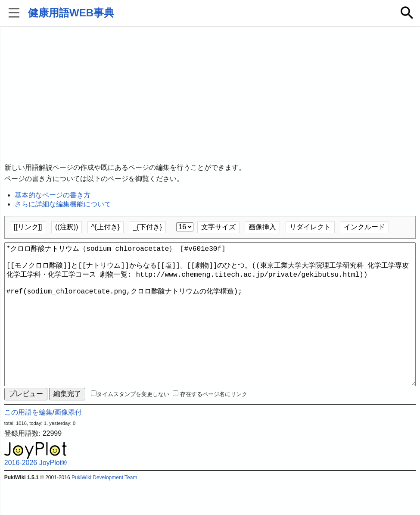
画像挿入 (262, 227)
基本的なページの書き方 (53, 195)
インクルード (364, 227)
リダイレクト (310, 227)
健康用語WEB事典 (71, 13)
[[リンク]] (28, 227)
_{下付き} (147, 227)
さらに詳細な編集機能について (63, 204)
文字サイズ (218, 227)
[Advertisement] (210, 95)
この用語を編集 (28, 443)
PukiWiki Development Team (104, 509)
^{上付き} (106, 227)
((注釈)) (67, 227)
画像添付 (68, 443)
